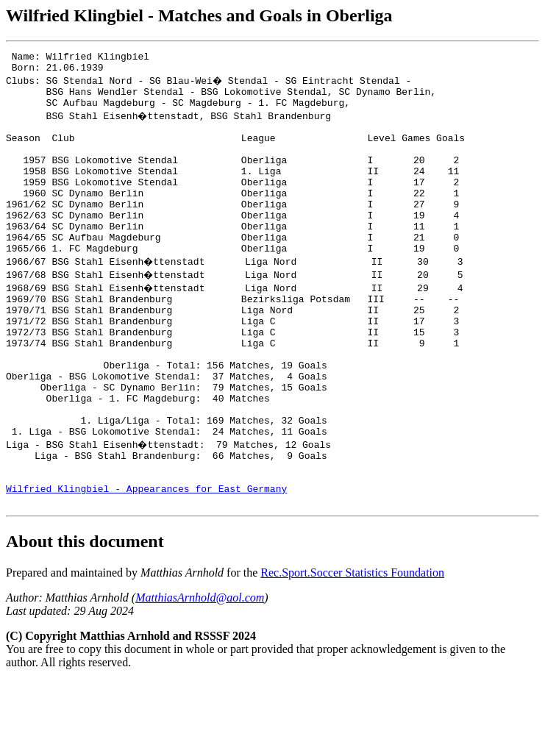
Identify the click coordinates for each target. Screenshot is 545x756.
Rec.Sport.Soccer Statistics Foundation (352, 648)
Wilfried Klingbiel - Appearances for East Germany (146, 561)
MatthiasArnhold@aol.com (200, 673)
